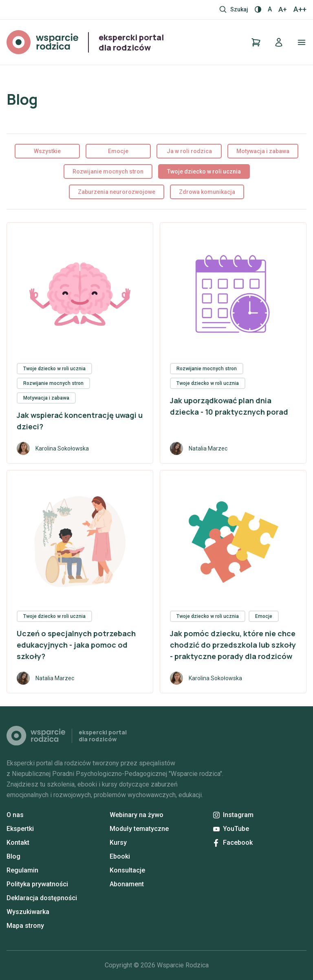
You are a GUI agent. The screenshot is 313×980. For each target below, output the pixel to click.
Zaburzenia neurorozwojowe (117, 192)
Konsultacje (127, 870)
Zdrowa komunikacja (207, 192)
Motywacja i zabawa (263, 151)
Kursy (118, 843)
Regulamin (22, 870)
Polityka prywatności (37, 884)
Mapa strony (25, 926)
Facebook (233, 843)
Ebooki (120, 856)
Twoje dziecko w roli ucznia (204, 171)
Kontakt (18, 843)
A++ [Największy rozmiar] (300, 9)
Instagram (233, 815)
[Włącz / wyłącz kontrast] (258, 9)
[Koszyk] (256, 42)
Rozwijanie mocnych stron (108, 171)
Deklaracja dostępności (42, 898)
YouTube (231, 829)
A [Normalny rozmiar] (270, 9)
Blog (13, 856)
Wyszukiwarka (28, 912)
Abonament (127, 884)
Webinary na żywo (137, 815)
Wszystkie (47, 151)
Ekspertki (20, 829)
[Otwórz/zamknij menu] (302, 42)
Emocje (118, 151)
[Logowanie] (279, 42)
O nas (15, 815)
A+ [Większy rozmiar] (283, 9)
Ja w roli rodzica (189, 151)
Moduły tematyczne (139, 829)
